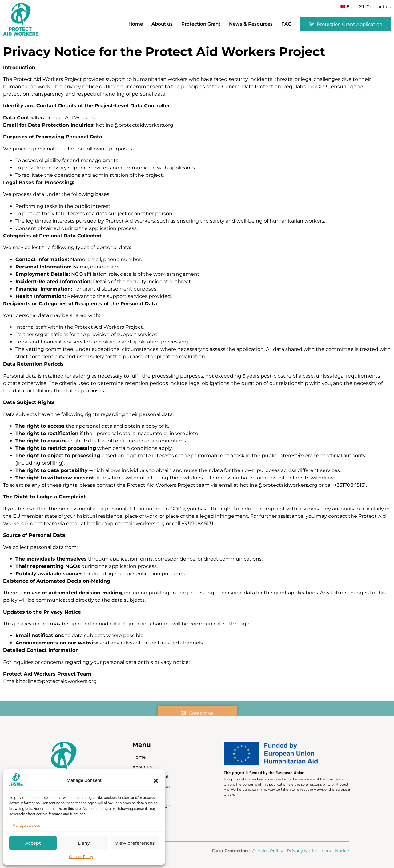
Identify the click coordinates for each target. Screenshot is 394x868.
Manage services (26, 826)
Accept (33, 843)
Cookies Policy (81, 857)
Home (136, 24)
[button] (156, 781)
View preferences (135, 843)
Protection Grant (201, 24)
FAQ (287, 24)
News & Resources (251, 24)
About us (162, 24)
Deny (84, 843)
